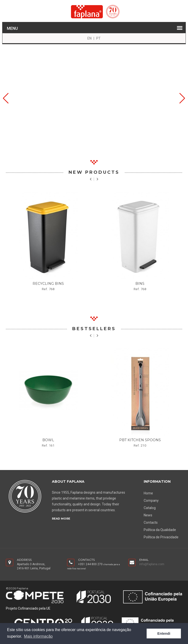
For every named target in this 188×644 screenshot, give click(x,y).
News (148, 515)
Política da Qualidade (160, 530)
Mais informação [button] (38, 636)
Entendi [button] (164, 634)
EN (89, 38)
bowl (48, 440)
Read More (61, 519)
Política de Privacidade (161, 537)
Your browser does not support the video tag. (94, 98)
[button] (6, 98)
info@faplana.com (152, 564)
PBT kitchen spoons (140, 440)
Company (151, 501)
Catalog (150, 508)
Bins (140, 284)
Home (148, 493)
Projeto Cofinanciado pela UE (28, 608)
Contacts (151, 522)
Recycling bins (48, 284)
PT (98, 38)
